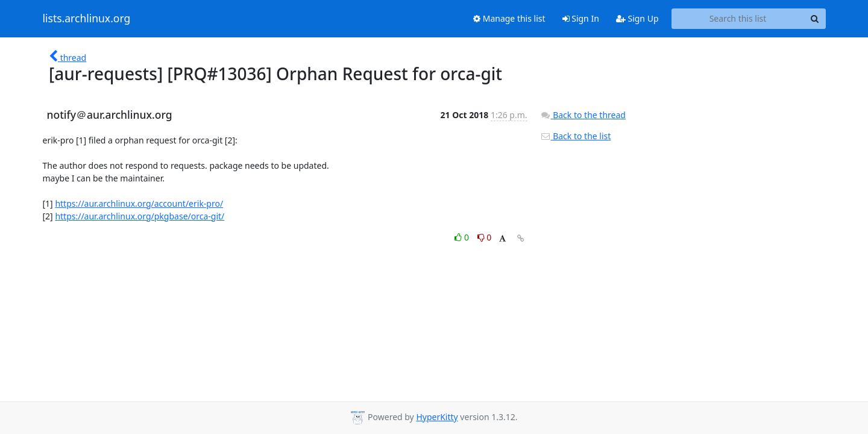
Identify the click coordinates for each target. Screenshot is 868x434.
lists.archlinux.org (87, 19)
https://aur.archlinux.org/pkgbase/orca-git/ (140, 216)
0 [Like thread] (463, 237)
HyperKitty (437, 417)
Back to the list (576, 136)
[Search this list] (738, 19)
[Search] (815, 19)
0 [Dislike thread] (485, 237)
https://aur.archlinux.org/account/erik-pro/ (139, 203)
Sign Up (637, 18)
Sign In (581, 18)
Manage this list (509, 18)
